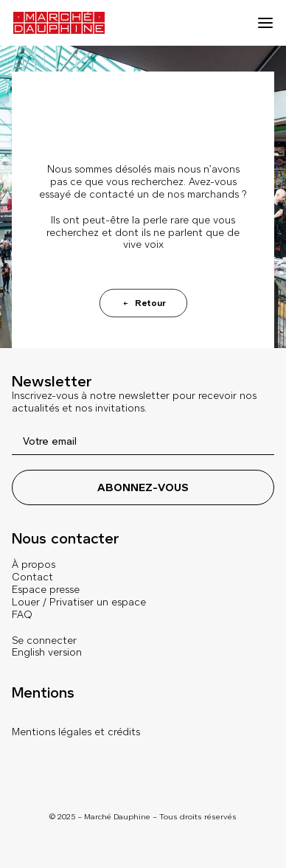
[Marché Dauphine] (59, 23)
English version (47, 652)
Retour (143, 303)
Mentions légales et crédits (76, 732)
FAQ (22, 615)
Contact (32, 577)
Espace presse (46, 590)
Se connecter (44, 640)
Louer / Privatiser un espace (79, 602)
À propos (34, 565)
